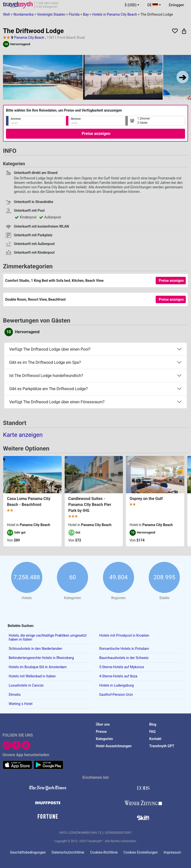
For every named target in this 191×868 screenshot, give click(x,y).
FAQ (152, 732)
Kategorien (105, 739)
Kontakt (155, 739)
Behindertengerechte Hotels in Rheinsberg (41, 658)
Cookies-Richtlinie (104, 852)
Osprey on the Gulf (146, 499)
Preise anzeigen (96, 134)
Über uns (103, 724)
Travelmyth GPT (162, 746)
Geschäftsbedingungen (28, 852)
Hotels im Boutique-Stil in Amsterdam (38, 667)
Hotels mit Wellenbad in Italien (32, 676)
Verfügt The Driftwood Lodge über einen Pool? (50, 349)
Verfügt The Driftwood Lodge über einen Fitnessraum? (57, 402)
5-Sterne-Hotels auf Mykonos (122, 667)
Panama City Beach (29, 38)
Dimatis (15, 695)
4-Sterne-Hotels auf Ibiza (118, 676)
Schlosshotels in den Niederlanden (35, 649)
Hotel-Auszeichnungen (114, 746)
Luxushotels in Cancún (26, 685)
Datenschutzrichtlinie (68, 852)
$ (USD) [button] (131, 5)
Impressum (172, 852)
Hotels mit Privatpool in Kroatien (124, 635)
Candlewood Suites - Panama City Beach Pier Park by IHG (90, 505)
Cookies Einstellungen (141, 852)
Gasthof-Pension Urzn (116, 695)
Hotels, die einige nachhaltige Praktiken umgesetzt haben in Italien (48, 637)
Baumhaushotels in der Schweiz (124, 658)
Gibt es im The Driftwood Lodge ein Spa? (45, 362)
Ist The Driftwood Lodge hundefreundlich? (46, 376)
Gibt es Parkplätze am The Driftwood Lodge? (48, 389)
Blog (153, 724)
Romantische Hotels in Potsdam (124, 649)
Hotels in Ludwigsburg (117, 685)
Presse (101, 732)
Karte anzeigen (23, 435)
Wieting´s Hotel (21, 704)
